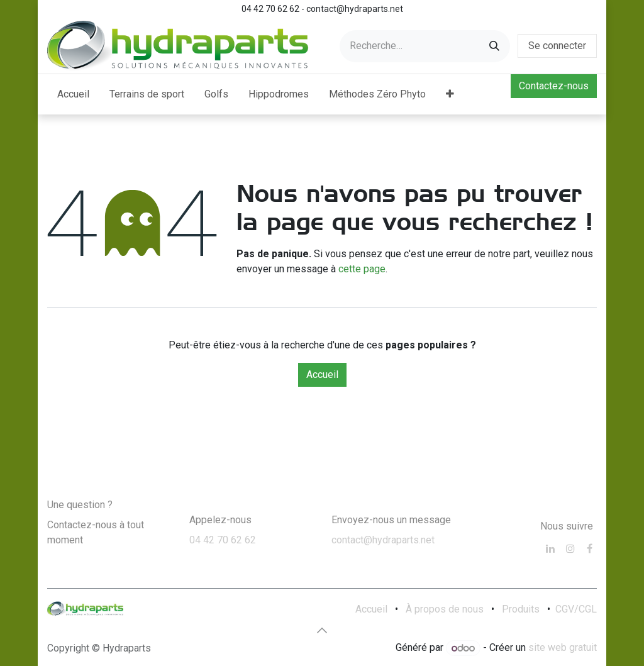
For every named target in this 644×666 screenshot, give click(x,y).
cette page (362, 269)
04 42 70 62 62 (223, 540)
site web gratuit (563, 648)
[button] (322, 630)
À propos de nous (445, 609)
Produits (521, 609)
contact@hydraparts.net (383, 540)
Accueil (322, 375)
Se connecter (557, 46)
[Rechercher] (494, 46)
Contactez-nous (554, 86)
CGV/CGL (576, 609)
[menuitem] (73, 94)
